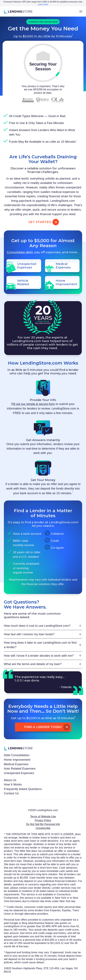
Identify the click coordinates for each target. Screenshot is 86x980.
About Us (10, 780)
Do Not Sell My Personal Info (43, 824)
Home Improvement (17, 760)
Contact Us (11, 793)
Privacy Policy (43, 820)
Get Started (43, 222)
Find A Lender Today (43, 727)
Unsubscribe (43, 828)
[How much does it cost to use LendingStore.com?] (43, 626)
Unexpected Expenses (19, 773)
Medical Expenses (16, 764)
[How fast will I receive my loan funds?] (43, 634)
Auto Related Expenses (20, 768)
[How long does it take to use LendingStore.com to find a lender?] (43, 645)
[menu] (81, 11)
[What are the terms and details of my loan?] (43, 664)
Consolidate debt (20, 252)
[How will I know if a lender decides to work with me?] (43, 656)
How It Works (13, 784)
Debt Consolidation (17, 755)
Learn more (43, 4)
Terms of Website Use (43, 816)
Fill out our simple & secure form (33, 404)
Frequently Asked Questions (23, 789)
